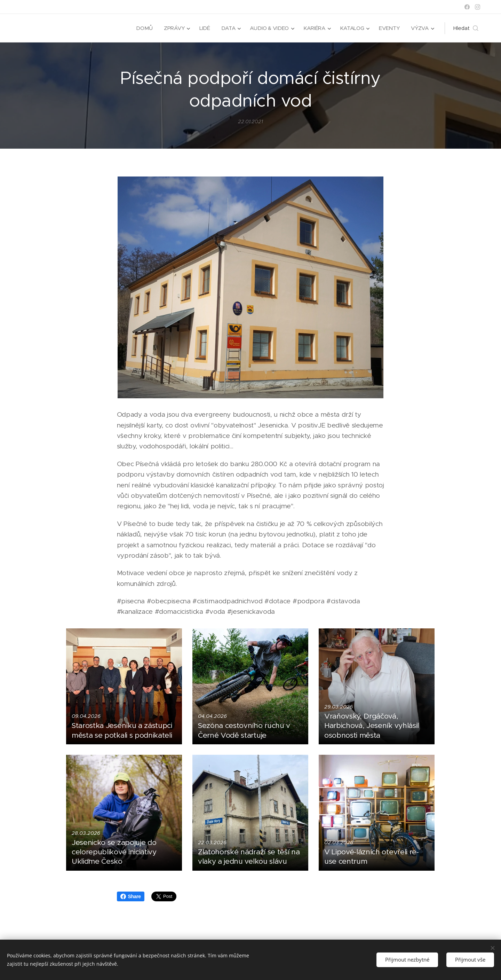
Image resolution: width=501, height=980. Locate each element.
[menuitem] (143, 28)
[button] (466, 28)
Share (131, 896)
